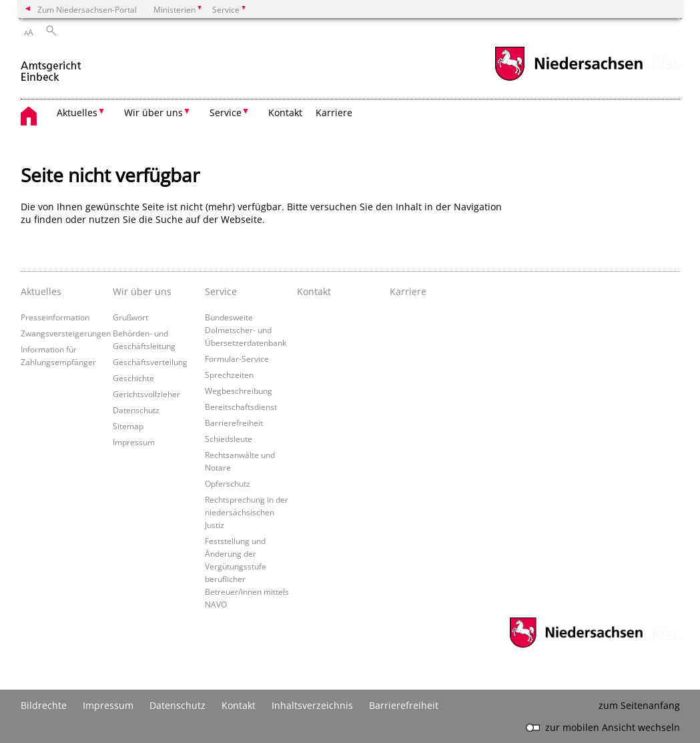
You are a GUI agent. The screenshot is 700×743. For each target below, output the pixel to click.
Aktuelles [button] (77, 112)
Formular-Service (237, 358)
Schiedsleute (229, 439)
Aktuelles (41, 291)
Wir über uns (142, 291)
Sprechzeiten (229, 375)
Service (221, 291)
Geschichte (133, 378)
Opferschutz (228, 483)
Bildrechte (44, 705)
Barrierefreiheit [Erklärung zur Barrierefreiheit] (404, 705)
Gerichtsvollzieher (146, 394)
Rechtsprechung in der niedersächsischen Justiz (247, 512)
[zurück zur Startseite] (52, 66)
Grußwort (130, 317)
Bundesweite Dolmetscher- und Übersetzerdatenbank (246, 330)
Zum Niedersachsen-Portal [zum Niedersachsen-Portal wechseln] (87, 9)
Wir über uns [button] (153, 112)
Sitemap (128, 426)
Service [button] (226, 112)
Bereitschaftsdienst (241, 407)
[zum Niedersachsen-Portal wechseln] (569, 79)
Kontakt (285, 112)
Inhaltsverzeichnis (312, 705)
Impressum (134, 442)
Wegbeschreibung (239, 391)
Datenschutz (136, 410)
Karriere (334, 112)
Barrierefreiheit (234, 423)
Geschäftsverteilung (150, 362)
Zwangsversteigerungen (66, 333)
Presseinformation (55, 317)
